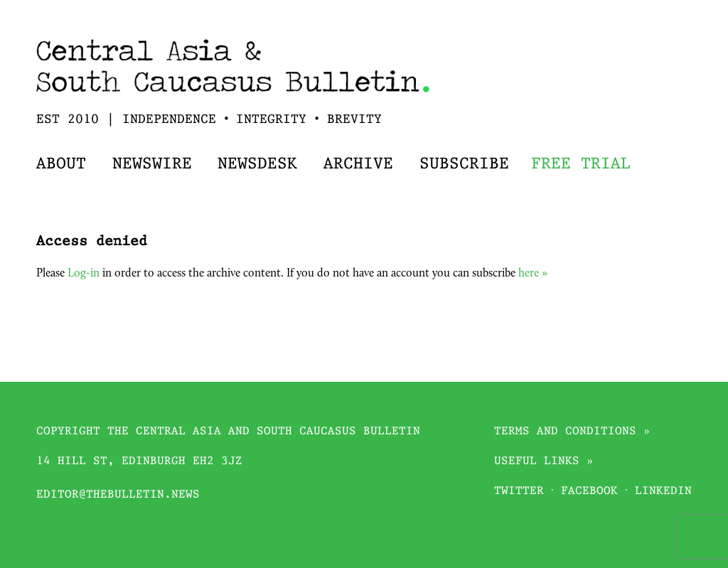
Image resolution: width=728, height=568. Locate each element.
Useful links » (544, 462)
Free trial (581, 165)
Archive (358, 165)
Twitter (519, 492)
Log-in (84, 274)
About (61, 165)
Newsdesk (257, 165)
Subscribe (464, 165)
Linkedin (663, 492)
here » (533, 274)
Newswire (152, 165)
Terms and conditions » (572, 432)
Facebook (589, 492)
